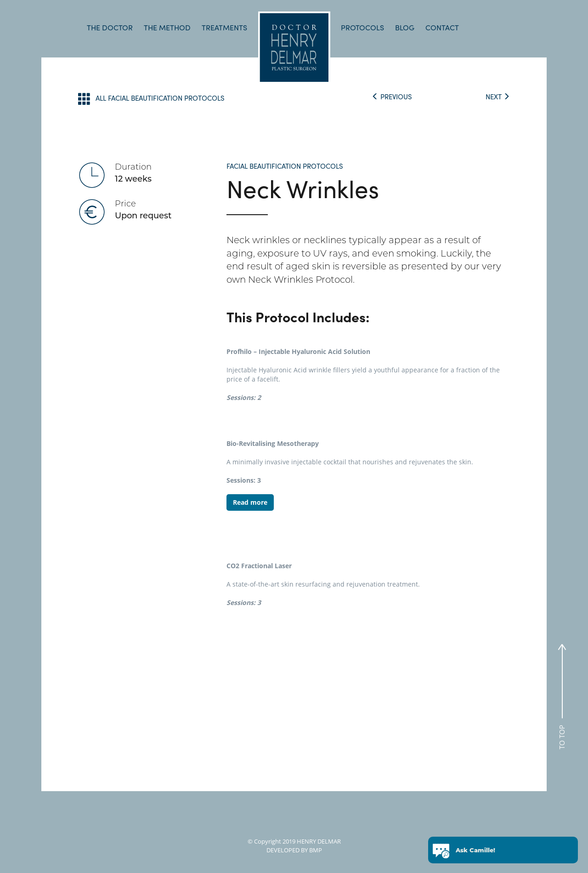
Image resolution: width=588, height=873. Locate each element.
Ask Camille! (475, 850)
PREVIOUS (392, 97)
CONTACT (442, 27)
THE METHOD (167, 27)
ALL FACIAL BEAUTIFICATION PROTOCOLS (151, 99)
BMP (315, 850)
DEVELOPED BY (287, 850)
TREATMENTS (224, 27)
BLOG (405, 27)
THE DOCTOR (110, 27)
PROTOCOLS (362, 27)
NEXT (498, 97)
